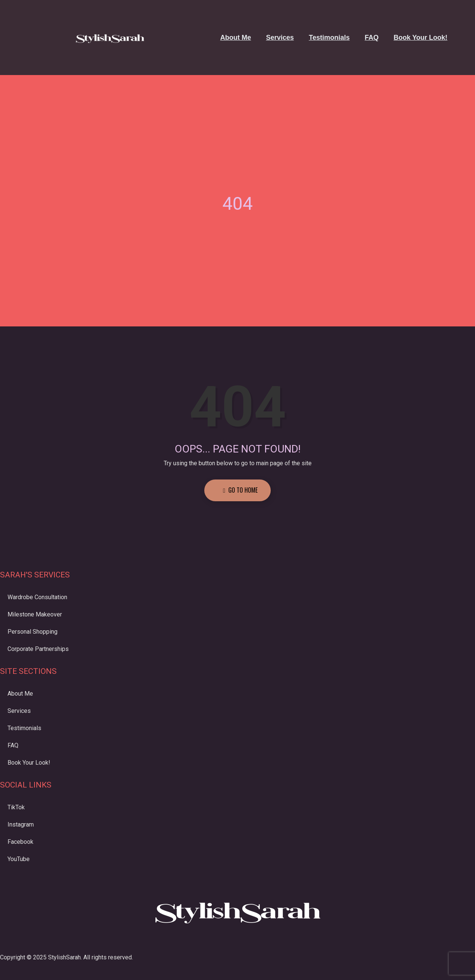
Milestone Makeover (35, 614)
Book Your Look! (420, 38)
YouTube (19, 859)
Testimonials (329, 38)
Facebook (20, 842)
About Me (235, 38)
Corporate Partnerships (38, 649)
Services (280, 38)
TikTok (16, 807)
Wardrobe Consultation (37, 597)
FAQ (372, 38)
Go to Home (240, 490)
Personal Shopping (32, 632)
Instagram (21, 824)
